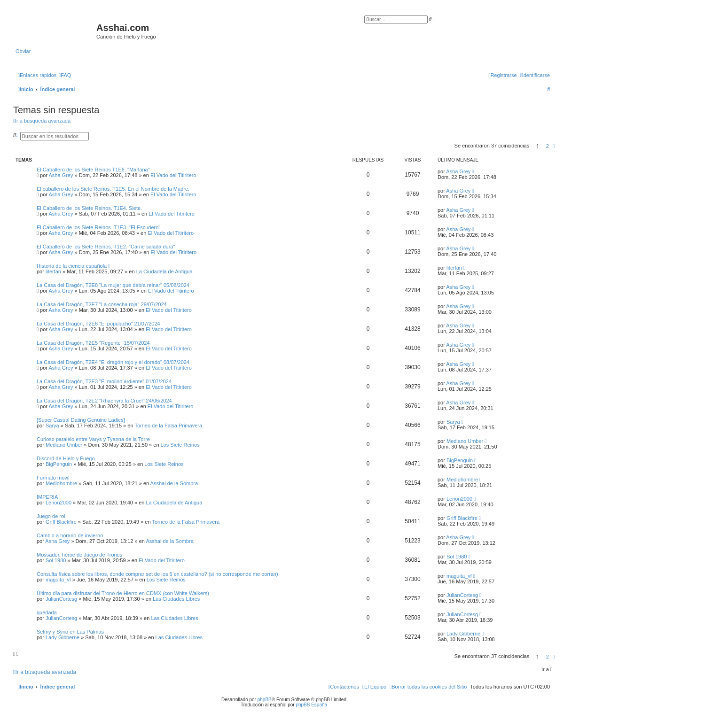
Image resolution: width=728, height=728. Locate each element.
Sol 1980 (56, 560)
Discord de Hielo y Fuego (66, 458)
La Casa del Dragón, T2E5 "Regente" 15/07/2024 (93, 343)
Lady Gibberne (63, 637)
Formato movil (53, 478)
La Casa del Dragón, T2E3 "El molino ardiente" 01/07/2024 (104, 381)
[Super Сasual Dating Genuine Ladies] (81, 420)
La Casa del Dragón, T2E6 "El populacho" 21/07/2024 (98, 324)
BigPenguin (59, 464)
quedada (47, 612)
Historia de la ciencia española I (73, 266)
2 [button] (548, 146)
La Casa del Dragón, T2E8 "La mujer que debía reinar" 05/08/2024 (113, 285)
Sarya (52, 426)
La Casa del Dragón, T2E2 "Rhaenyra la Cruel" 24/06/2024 (104, 401)
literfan (53, 271)
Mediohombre (61, 483)
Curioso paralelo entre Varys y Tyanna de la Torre (93, 439)
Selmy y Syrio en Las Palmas (70, 632)
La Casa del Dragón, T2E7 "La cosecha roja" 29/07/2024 (102, 304)
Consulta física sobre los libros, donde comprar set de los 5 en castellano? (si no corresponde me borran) (157, 574)
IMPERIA (47, 497)
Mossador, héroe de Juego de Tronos (79, 555)
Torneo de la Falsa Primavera (168, 426)
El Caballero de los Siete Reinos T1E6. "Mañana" (93, 170)
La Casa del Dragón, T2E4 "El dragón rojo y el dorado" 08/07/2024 (113, 362)
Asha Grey (61, 175)
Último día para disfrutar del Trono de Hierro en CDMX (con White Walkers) (123, 593)
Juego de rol (51, 516)
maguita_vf (58, 580)
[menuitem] (65, 75)
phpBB (265, 700)
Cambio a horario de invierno (70, 535)
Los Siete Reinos (180, 445)
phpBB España (311, 705)
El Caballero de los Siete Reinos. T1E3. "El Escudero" (98, 227)
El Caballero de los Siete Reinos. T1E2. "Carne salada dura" (106, 247)
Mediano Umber (64, 445)
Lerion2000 (59, 503)
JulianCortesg (61, 599)
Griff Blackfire (61, 522)
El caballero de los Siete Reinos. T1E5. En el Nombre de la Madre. (113, 189)
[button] (554, 146)
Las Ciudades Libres (176, 599)
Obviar (23, 51)
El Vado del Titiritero (173, 175)
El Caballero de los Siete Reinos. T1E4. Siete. (89, 208)
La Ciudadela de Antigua (164, 271)
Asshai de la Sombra (174, 483)
